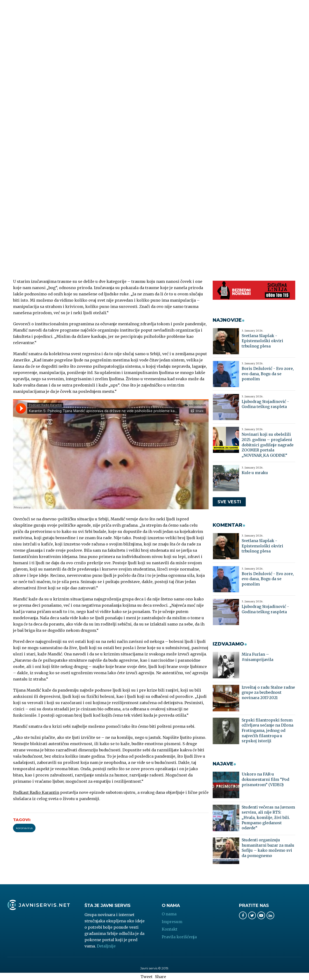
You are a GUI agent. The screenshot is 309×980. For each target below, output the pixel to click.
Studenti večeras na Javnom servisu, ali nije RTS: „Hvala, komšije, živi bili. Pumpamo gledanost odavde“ (268, 817)
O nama (169, 914)
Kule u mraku (255, 473)
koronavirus (24, 828)
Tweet (147, 977)
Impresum (172, 922)
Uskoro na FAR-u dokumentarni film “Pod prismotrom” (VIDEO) (265, 779)
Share (161, 977)
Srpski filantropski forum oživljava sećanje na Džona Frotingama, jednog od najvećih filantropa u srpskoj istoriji (267, 730)
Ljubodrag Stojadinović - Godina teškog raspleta (265, 404)
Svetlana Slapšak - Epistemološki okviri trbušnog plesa (262, 341)
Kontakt (170, 929)
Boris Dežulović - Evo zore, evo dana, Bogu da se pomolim (268, 374)
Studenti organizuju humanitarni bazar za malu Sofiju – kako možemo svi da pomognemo (268, 848)
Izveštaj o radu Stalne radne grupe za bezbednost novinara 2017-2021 (268, 692)
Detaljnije (106, 946)
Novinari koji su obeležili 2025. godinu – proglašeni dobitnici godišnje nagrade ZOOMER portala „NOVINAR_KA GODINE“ (268, 445)
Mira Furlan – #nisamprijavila (257, 657)
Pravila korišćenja (179, 937)
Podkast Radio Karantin (36, 792)
